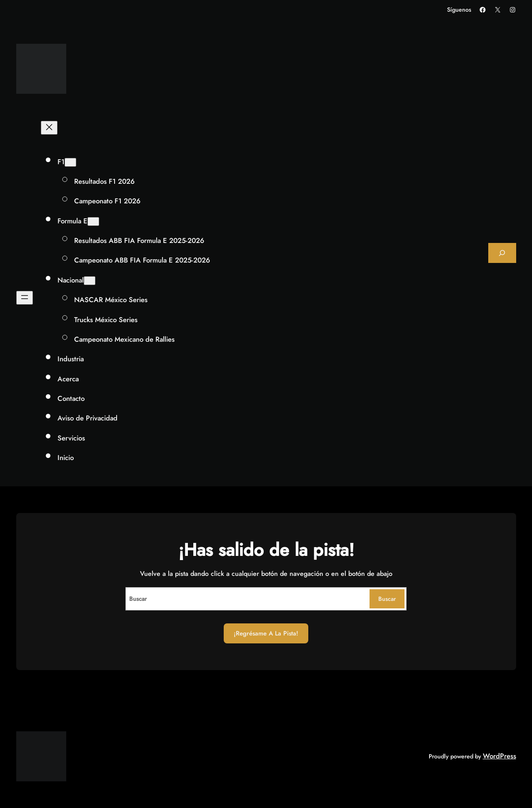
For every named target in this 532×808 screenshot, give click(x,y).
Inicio (66, 458)
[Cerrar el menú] (49, 128)
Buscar (387, 599)
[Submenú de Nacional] (90, 281)
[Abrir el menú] (25, 298)
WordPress (500, 756)
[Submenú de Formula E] (93, 221)
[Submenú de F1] (70, 162)
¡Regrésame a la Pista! (266, 633)
